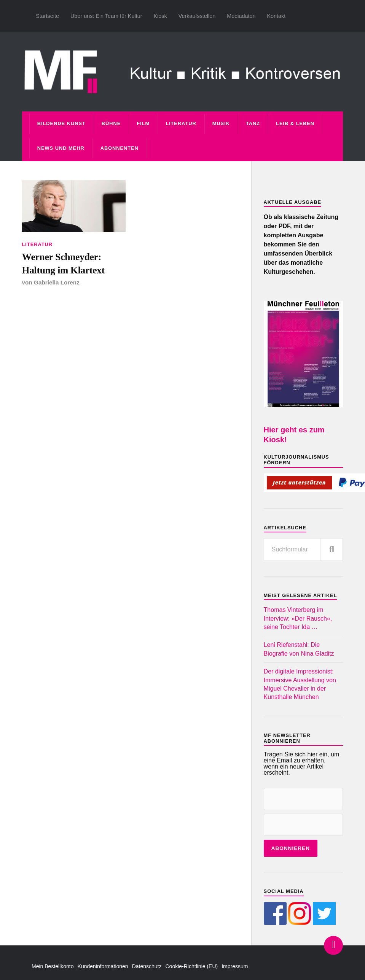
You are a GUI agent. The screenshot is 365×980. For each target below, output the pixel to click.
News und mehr (61, 148)
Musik (221, 123)
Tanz (253, 123)
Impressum (235, 966)
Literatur (181, 123)
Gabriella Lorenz (57, 282)
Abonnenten (120, 148)
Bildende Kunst (61, 123)
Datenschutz (147, 966)
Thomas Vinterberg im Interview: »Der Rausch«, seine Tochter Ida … (298, 618)
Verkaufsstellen (197, 16)
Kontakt (276, 16)
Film (143, 123)
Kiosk (160, 16)
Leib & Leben (295, 123)
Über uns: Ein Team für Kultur (106, 16)
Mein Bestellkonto (53, 966)
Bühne (111, 123)
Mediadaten (241, 16)
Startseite (47, 16)
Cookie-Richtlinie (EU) (192, 966)
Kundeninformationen (103, 966)
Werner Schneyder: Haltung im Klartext (64, 263)
